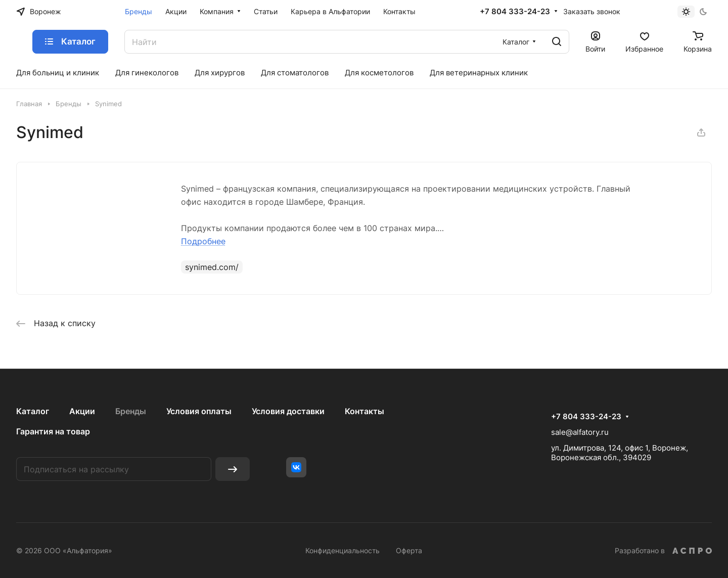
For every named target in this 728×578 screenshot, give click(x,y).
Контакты (365, 411)
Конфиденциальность (343, 550)
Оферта (409, 550)
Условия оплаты (199, 411)
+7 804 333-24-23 (515, 12)
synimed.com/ (212, 267)
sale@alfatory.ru (580, 432)
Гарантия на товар (53, 431)
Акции (82, 411)
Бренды (131, 411)
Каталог (33, 411)
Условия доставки (288, 411)
